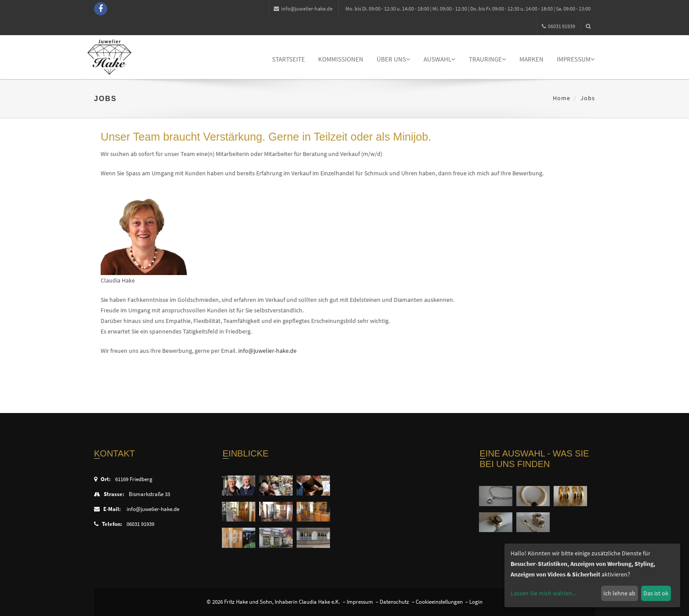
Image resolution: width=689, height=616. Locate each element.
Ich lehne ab (619, 593)
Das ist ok (656, 593)
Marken (531, 59)
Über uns (393, 59)
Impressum (576, 59)
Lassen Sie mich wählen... (543, 593)
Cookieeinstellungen (439, 602)
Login (476, 602)
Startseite (288, 59)
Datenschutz (394, 602)
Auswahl (440, 59)
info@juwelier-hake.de (303, 9)
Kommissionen (341, 59)
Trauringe (488, 59)
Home (562, 98)
